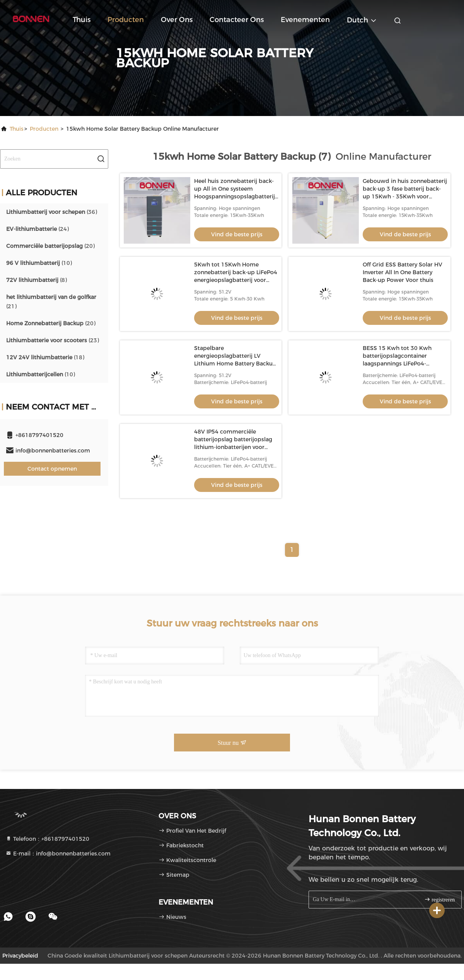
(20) (50, 246)
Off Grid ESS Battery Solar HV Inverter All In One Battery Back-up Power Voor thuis (403, 272)
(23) (53, 340)
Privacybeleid (20, 956)
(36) (52, 212)
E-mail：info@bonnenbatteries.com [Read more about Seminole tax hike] (58, 854)
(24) (38, 229)
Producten (126, 20)
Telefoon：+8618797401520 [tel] (47, 839)
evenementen (305, 20)
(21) (51, 302)
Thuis (82, 20)
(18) (45, 357)
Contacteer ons (237, 20)
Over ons (177, 20)
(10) (39, 263)
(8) (37, 280)
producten (44, 129)
